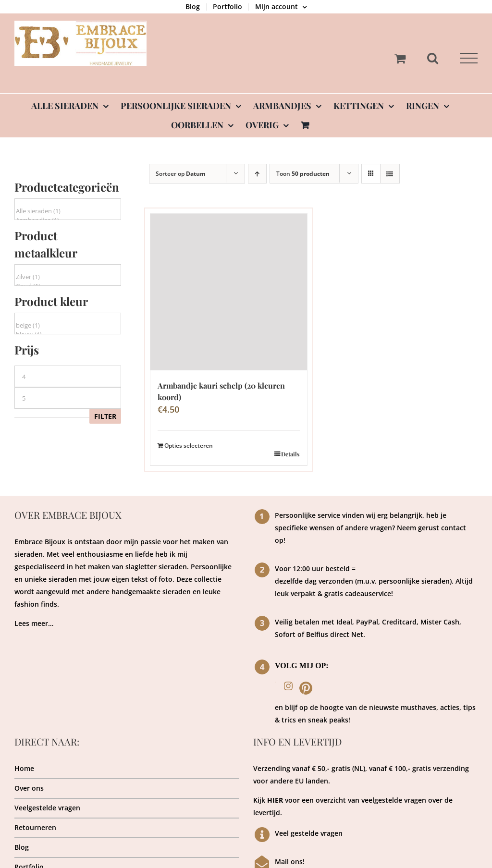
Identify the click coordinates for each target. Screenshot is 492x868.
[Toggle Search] (433, 58)
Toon (303, 174)
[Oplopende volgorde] (257, 174)
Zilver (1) (68, 277)
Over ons (29, 788)
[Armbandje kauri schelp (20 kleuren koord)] (229, 292)
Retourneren (35, 827)
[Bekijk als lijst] (390, 174)
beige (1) (68, 325)
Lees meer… (34, 623)
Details (290, 454)
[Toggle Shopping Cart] (400, 58)
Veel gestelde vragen (309, 833)
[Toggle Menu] (469, 58)
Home (24, 768)
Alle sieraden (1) (68, 211)
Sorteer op (181, 174)
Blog (22, 847)
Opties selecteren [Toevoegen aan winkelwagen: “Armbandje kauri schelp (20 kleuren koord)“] (189, 446)
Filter (105, 416)
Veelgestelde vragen (47, 808)
